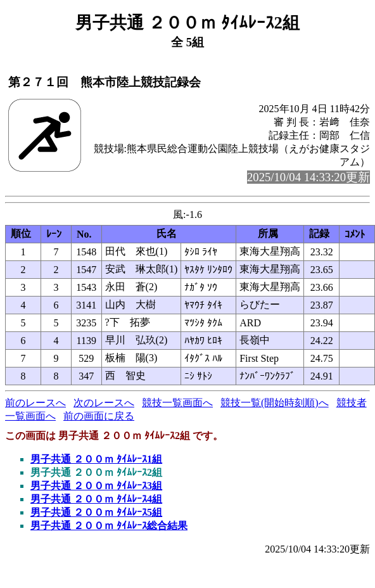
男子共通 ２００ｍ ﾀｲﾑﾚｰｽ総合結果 (109, 526)
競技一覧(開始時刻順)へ (275, 403)
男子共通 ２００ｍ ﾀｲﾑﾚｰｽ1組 (96, 459)
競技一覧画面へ (177, 403)
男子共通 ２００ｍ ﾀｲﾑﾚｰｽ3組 (96, 486)
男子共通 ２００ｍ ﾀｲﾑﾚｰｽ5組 (96, 512)
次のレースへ (104, 403)
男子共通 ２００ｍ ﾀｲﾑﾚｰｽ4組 (96, 499)
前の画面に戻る (99, 416)
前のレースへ (35, 403)
